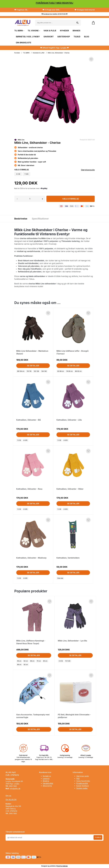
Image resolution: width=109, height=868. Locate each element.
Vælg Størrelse (71, 199)
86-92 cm (78, 371)
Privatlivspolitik (82, 783)
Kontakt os (47, 776)
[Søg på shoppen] (77, 23)
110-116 (29, 371)
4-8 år (25, 440)
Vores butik (10, 779)
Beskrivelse (21, 219)
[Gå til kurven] (92, 23)
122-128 (36, 371)
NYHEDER (64, 31)
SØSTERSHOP (64, 37)
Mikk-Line (21, 140)
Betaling (46, 781)
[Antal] (30, 199)
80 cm (45, 661)
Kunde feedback (83, 786)
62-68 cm (61, 371)
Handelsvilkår (48, 783)
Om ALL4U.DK (11, 799)
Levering (46, 778)
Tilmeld (98, 837)
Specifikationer (40, 219)
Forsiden (17, 53)
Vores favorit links (83, 781)
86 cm (19, 665)
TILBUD (77, 37)
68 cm (32, 661)
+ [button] (42, 199)
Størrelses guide (83, 776)
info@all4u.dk (15, 789)
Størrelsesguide (88, 170)
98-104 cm (21, 371)
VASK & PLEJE (50, 31)
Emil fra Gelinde (62, 866)
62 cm (26, 661)
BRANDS (76, 31)
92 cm (26, 665)
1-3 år (19, 440)
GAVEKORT (49, 37)
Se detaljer (33, 366)
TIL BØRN (19, 31)
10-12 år (68, 661)
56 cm (19, 661)
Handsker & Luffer (39, 53)
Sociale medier (82, 788)
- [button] (17, 199)
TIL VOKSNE (34, 31)
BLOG (87, 37)
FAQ (78, 778)
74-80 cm (69, 371)
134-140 (44, 371)
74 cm (39, 661)
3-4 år (61, 661)
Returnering (47, 786)
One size (60, 578)
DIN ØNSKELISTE (24, 43)
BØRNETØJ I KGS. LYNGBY (28, 37)
